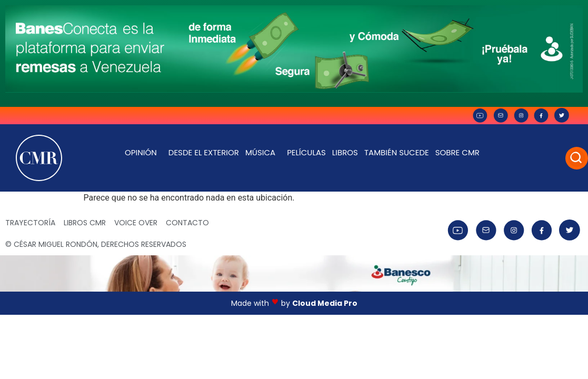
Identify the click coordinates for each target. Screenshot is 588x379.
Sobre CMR (460, 152)
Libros (345, 152)
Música (263, 152)
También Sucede (397, 152)
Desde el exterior (204, 152)
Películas (306, 152)
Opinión (143, 152)
